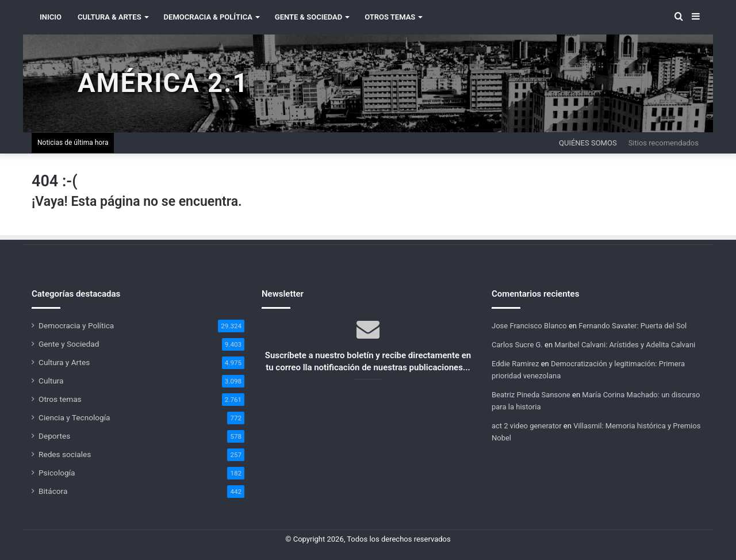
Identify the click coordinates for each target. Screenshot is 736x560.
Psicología (57, 473)
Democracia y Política (76, 325)
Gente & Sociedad (308, 17)
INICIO (51, 17)
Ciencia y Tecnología (74, 417)
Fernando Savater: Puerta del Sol (632, 326)
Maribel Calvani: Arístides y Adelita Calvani (625, 345)
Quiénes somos (588, 143)
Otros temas (60, 399)
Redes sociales (65, 454)
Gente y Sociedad (69, 344)
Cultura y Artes (64, 362)
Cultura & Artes (110, 17)
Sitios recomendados (664, 143)
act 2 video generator (527, 426)
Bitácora (53, 491)
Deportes (54, 436)
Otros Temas (390, 17)
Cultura (51, 381)
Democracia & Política (208, 17)
